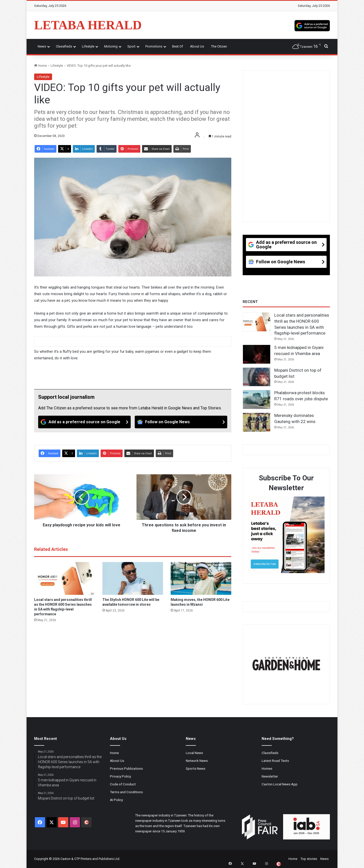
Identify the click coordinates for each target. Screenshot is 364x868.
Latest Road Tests (275, 761)
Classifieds (64, 46)
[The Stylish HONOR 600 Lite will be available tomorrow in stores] (133, 578)
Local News (194, 753)
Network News (197, 761)
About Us (197, 46)
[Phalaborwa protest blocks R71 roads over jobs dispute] (257, 400)
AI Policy (116, 800)
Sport (131, 46)
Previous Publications (126, 768)
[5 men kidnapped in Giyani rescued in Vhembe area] (257, 354)
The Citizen (219, 46)
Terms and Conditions (126, 792)
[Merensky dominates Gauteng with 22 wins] (257, 422)
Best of (178, 46)
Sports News (196, 768)
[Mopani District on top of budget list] (257, 377)
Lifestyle (88, 46)
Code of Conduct (123, 784)
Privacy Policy (120, 776)
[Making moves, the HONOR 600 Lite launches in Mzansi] (201, 578)
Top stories (309, 859)
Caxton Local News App (280, 784)
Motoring (111, 46)
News (42, 46)
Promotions (154, 46)
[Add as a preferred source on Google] (312, 25)
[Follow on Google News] (181, 422)
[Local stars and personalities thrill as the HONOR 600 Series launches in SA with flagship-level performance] (64, 578)
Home (40, 66)
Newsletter (270, 776)
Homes (267, 768)
